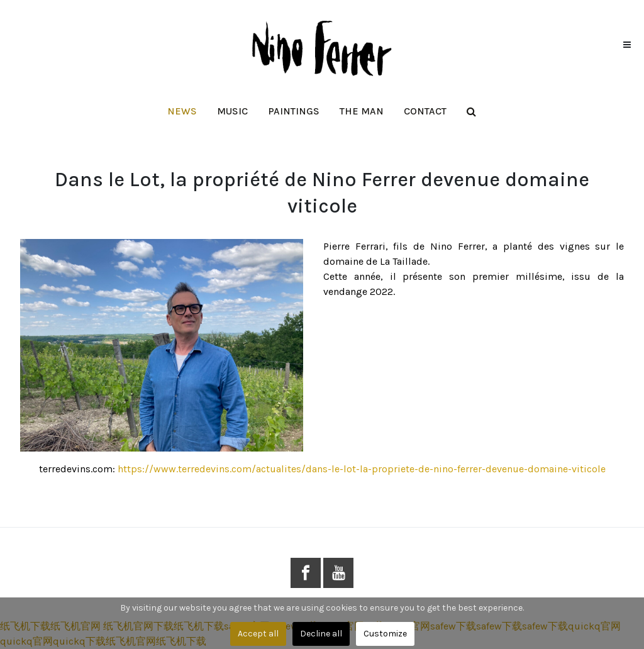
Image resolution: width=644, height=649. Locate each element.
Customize (385, 634)
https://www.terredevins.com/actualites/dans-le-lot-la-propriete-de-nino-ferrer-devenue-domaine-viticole (362, 469)
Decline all (321, 634)
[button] (232, 111)
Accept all (258, 634)
